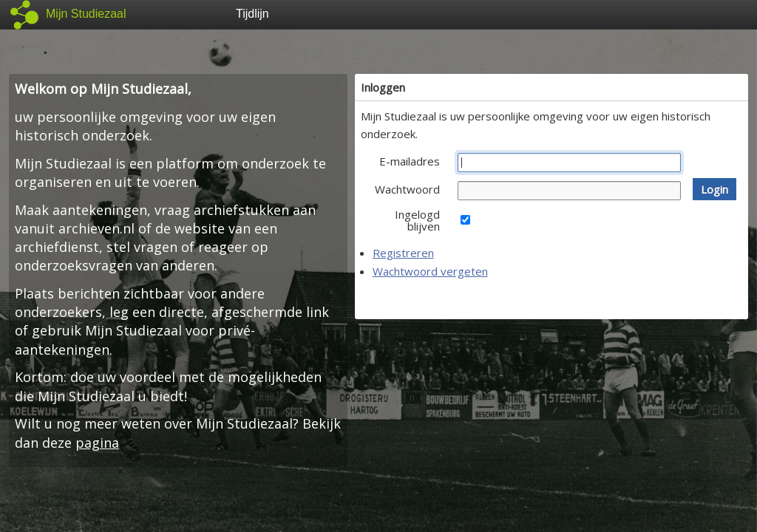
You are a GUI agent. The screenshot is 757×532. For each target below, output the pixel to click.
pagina (97, 443)
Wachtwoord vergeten (430, 271)
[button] (714, 189)
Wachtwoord (407, 189)
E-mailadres (410, 161)
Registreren (403, 253)
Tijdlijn (252, 14)
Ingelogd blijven (417, 220)
